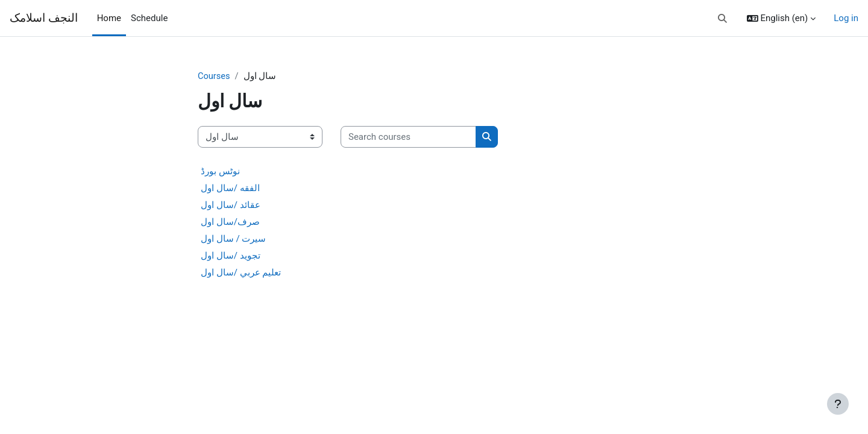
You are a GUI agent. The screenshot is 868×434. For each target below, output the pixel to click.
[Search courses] (408, 138)
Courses (214, 77)
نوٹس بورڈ (220, 172)
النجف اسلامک (44, 18)
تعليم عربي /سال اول (241, 273)
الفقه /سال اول (230, 189)
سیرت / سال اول (233, 239)
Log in (846, 18)
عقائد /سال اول (231, 206)
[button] (722, 18)
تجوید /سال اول (231, 256)
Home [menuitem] (109, 18)
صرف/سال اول (230, 222)
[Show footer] (838, 404)
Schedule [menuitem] (149, 18)
